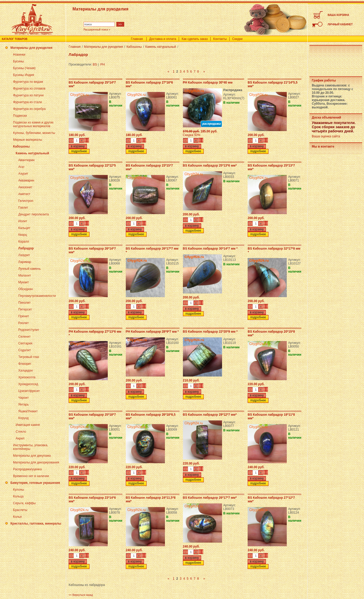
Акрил (20, 438)
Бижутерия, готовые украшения (35, 483)
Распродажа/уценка (27, 469)
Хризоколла (27, 377)
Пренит (24, 316)
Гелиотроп (26, 201)
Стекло (21, 432)
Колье (17, 517)
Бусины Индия (23, 75)
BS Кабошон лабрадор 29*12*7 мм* (210, 415)
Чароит (23, 398)
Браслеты (20, 510)
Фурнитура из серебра (29, 109)
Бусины (18, 61)
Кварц (23, 235)
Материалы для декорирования (36, 462)
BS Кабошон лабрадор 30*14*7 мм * (210, 249)
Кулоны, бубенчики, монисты (34, 133)
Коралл (24, 242)
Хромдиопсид (28, 384)
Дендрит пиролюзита (34, 214)
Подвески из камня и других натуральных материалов (33, 124)
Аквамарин (26, 180)
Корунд (23, 418)
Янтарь (23, 404)
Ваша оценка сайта (326, 136)
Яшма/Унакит (28, 411)
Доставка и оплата (163, 39)
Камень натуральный (32, 153)
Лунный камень (29, 269)
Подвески (20, 116)
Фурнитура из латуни (28, 95)
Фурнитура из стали (27, 102)
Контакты (220, 39)
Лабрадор (26, 248)
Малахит (25, 275)
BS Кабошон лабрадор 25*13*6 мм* (210, 166)
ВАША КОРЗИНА (338, 15)
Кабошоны (21, 146)
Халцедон (25, 371)
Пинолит (25, 303)
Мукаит (24, 282)
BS (95, 64)
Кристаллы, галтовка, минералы (36, 524)
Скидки (237, 39)
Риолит (23, 323)
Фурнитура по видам (28, 82)
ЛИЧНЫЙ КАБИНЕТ (340, 24)
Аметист (24, 194)
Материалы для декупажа (32, 456)
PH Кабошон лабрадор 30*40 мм (208, 83)
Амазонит (25, 187)
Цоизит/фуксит (29, 391)
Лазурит (24, 255)
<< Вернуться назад (81, 595)
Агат (21, 167)
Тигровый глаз (29, 357)
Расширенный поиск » (97, 30)
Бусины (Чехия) (24, 68)
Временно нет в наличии (31, 476)
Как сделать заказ (195, 39)
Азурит (23, 174)
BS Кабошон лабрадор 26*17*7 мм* (210, 498)
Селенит (24, 337)
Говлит (23, 208)
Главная (137, 39)
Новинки (19, 55)
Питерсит (25, 309)
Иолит (23, 221)
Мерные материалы (28, 140)
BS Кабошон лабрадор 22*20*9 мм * (210, 332)
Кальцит (24, 228)
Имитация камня (28, 425)
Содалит (25, 350)
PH (103, 64)
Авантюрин (26, 160)
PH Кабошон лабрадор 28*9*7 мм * (152, 332)
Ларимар (25, 262)
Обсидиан (26, 289)
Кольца (18, 496)
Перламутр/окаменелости (37, 296)
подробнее (79, 151)
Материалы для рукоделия (31, 48)
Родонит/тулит (29, 330)
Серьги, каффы (24, 503)
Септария (25, 343)
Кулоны (19, 490)
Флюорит (25, 364)
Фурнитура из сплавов (29, 89)
